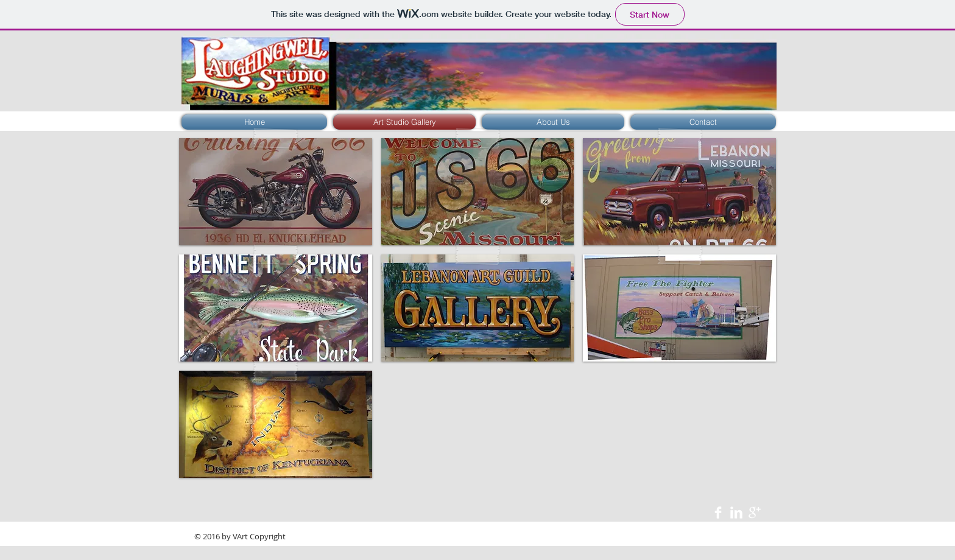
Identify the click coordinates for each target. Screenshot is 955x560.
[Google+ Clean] (755, 513)
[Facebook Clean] (718, 513)
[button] (276, 192)
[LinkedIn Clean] (736, 513)
